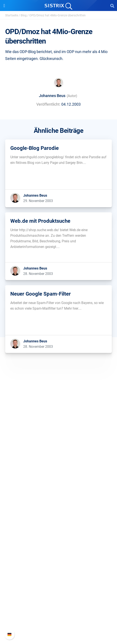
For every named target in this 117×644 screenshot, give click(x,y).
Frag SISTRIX (58, 527)
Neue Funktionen (59, 604)
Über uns (58, 435)
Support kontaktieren (59, 618)
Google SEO (58, 492)
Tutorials (58, 562)
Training (58, 534)
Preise (59, 485)
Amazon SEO (59, 499)
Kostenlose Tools (59, 555)
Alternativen (58, 569)
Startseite (12, 15)
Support (58, 589)
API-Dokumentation (59, 611)
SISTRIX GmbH (58, 427)
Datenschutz (59, 456)
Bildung (58, 449)
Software (59, 477)
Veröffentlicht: (48, 104)
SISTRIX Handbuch (59, 597)
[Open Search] (112, 6)
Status (58, 625)
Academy (58, 541)
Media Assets (59, 576)
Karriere (58, 442)
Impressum (59, 463)
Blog (24, 15)
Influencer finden (59, 505)
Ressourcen (59, 519)
